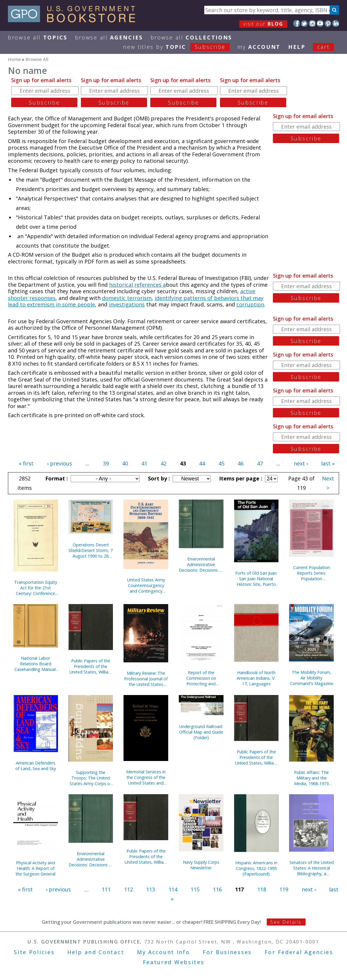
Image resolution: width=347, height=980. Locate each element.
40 (125, 463)
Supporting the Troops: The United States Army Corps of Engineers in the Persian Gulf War (91, 778)
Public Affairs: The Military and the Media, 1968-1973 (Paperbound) (311, 778)
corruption (250, 304)
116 (217, 889)
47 (260, 463)
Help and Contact (96, 952)
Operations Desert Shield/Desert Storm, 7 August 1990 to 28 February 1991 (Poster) (91, 550)
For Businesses (227, 952)
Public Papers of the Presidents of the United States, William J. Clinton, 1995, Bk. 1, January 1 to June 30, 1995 (256, 757)
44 (202, 463)
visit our (263, 24)
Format (56, 478)
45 (221, 463)
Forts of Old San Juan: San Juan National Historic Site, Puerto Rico (256, 579)
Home (14, 59)
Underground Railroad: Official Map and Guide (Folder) (201, 732)
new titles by (180, 47)
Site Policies (34, 952)
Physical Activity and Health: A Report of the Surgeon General (35, 868)
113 (151, 889)
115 (195, 889)
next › (301, 463)
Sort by (158, 478)
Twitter (305, 23)
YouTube (320, 23)
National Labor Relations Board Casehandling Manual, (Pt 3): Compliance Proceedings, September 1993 (36, 664)
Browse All (38, 37)
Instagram (312, 23)
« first (26, 463)
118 (262, 889)
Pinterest (328, 23)
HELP (297, 47)
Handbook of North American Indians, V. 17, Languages (256, 678)
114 (173, 889)
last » (328, 463)
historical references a (137, 285)
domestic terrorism (127, 298)
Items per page (240, 478)
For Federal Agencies (299, 952)
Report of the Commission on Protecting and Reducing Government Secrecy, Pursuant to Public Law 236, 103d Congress (201, 678)
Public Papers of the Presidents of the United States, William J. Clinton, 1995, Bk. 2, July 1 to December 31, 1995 (91, 666)
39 (106, 463)
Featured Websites (174, 962)
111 (106, 889)
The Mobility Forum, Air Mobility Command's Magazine (312, 678)
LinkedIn (336, 23)
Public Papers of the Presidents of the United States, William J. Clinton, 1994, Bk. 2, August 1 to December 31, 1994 (146, 857)
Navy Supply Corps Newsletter (201, 865)
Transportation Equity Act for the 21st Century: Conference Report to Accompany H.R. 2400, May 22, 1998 (36, 588)
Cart (323, 47)
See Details (286, 922)
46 (241, 463)
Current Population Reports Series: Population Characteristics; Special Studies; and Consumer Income (311, 573)
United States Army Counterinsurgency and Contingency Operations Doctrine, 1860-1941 (146, 585)
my (259, 47)
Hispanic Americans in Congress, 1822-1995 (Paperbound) (256, 868)
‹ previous (60, 463)
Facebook (297, 23)
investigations (127, 304)
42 (164, 463)
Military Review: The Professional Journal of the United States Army (146, 679)
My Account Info (164, 952)
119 (284, 889)
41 (144, 463)
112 (129, 889)
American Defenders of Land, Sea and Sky (36, 766)
